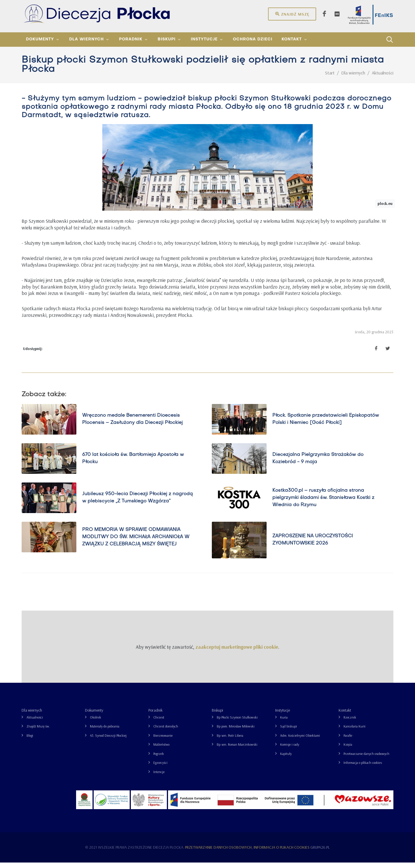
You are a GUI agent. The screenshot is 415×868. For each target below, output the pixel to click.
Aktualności (35, 723)
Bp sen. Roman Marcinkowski (237, 750)
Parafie (348, 741)
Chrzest (159, 723)
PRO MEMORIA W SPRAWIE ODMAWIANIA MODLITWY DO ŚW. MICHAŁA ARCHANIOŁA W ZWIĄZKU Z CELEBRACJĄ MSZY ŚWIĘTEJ (136, 542)
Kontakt (345, 716)
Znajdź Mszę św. (38, 732)
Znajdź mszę (292, 14)
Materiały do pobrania (105, 732)
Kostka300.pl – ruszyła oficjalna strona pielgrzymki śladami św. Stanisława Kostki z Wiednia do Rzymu (323, 503)
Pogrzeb (159, 759)
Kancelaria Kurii (354, 732)
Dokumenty (94, 716)
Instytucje (283, 716)
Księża (348, 750)
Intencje (159, 777)
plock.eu (385, 209)
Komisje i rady (290, 750)
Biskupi (217, 716)
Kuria (284, 723)
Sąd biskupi (288, 732)
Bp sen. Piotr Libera (230, 741)
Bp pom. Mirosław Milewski (236, 732)
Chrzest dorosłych (166, 732)
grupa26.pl (320, 853)
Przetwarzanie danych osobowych (366, 759)
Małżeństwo (161, 750)
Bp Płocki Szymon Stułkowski (237, 723)
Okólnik (96, 723)
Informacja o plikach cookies (363, 768)
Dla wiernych (32, 716)
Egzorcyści (160, 768)
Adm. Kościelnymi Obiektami (300, 741)
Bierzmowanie (163, 741)
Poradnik (155, 716)
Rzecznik (350, 723)
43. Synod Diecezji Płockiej (108, 741)
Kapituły (286, 759)
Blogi (30, 741)
